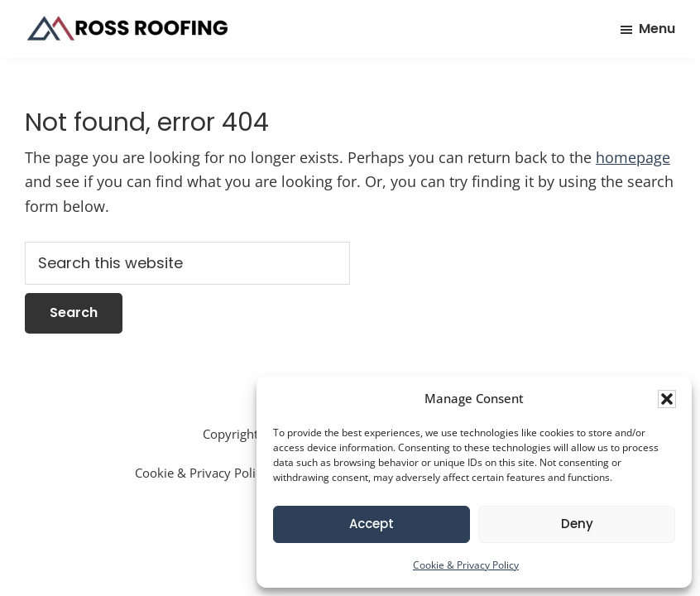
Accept (372, 524)
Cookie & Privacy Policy (466, 565)
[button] (667, 399)
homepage (633, 157)
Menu (657, 29)
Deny (577, 524)
